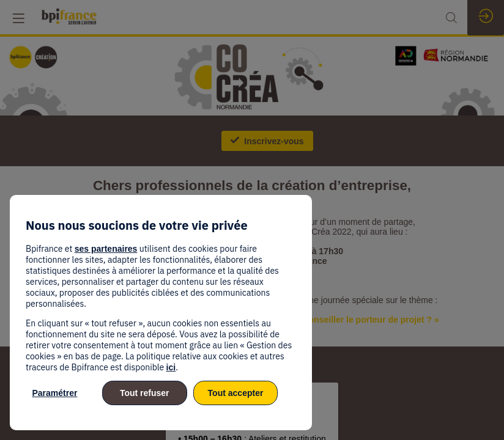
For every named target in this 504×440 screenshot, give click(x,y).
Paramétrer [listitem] (54, 393)
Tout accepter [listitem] (236, 393)
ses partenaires (106, 249)
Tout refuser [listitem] (145, 393)
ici (171, 367)
